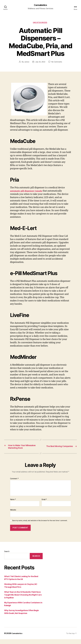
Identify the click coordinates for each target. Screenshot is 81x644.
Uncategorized (40, 23)
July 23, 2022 (40, 63)
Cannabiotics (40, 5)
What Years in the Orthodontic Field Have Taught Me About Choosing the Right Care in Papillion (23, 600)
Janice (26, 63)
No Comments (57, 63)
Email (44, 504)
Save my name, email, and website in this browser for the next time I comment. (40, 525)
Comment (14, 483)
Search (7, 556)
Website (13, 515)
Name (13, 504)
